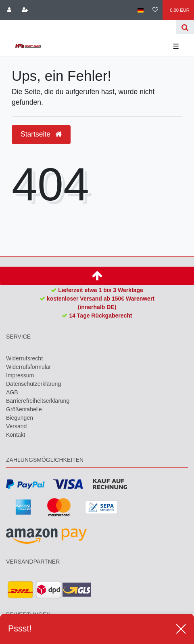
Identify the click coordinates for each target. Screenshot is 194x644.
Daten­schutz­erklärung (33, 384)
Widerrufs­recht (24, 358)
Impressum (20, 375)
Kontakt (16, 435)
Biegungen (20, 418)
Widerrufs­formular (28, 367)
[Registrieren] (25, 10)
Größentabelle (24, 409)
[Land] (140, 10)
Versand (16, 426)
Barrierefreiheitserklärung (38, 401)
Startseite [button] (41, 134)
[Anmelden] (9, 10)
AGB (12, 392)
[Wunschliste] (155, 10)
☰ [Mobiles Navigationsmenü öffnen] (176, 46)
